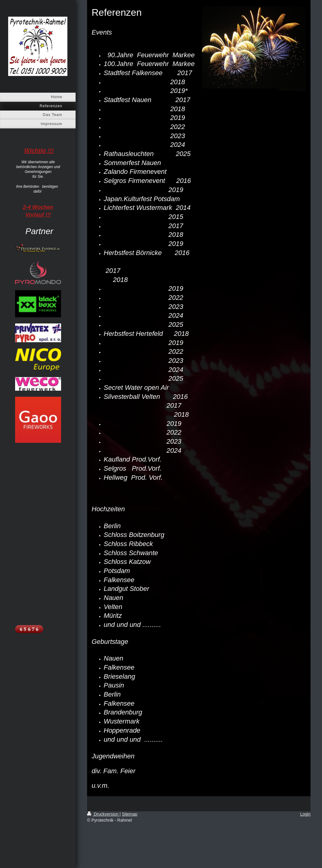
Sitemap (130, 814)
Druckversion (103, 814)
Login (305, 814)
